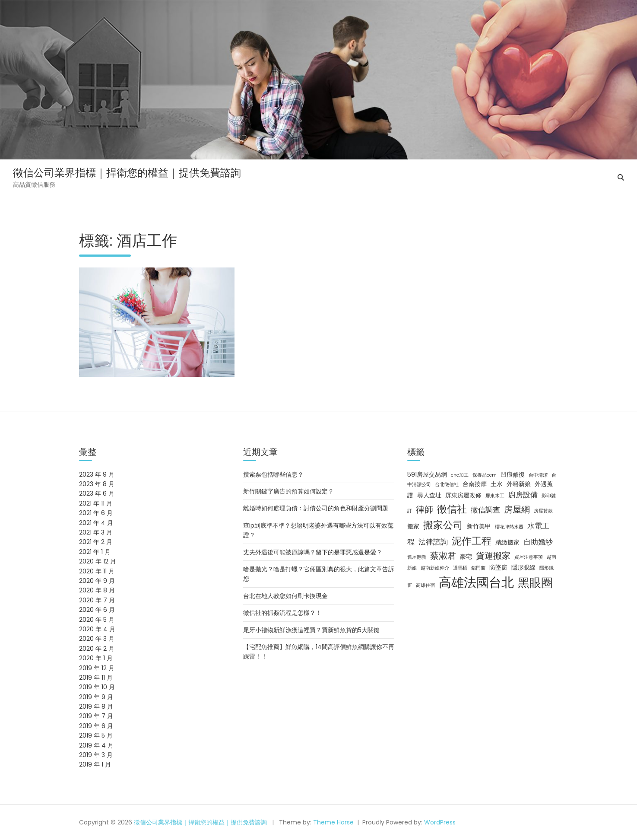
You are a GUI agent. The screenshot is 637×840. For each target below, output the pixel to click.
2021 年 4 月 (96, 523)
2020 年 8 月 (97, 590)
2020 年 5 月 (97, 620)
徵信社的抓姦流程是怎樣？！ (282, 613)
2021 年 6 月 (96, 513)
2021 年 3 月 (96, 532)
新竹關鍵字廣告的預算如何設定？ (288, 491)
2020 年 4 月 (97, 629)
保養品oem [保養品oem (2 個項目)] (485, 475)
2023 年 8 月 (97, 484)
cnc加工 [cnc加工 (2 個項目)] (460, 475)
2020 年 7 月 (97, 600)
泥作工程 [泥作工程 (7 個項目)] (472, 541)
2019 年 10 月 (97, 687)
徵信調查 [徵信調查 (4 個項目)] (485, 510)
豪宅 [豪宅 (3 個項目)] (466, 557)
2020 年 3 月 (97, 639)
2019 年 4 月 (96, 745)
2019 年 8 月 (96, 706)
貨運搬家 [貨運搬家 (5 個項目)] (493, 556)
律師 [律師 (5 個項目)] (425, 509)
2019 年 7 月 (96, 716)
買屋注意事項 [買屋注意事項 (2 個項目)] (529, 557)
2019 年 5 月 (96, 735)
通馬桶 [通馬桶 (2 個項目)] (460, 568)
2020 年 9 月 (97, 581)
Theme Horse (333, 822)
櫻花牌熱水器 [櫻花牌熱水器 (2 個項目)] (509, 527)
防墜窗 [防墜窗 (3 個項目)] (498, 567)
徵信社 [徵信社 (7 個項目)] (452, 509)
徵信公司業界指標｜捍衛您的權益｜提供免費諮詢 (127, 173)
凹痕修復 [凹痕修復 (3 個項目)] (513, 474)
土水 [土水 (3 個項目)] (497, 484)
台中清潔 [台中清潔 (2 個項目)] (538, 475)
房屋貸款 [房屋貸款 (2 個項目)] (543, 511)
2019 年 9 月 (96, 697)
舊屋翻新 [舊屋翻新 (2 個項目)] (417, 557)
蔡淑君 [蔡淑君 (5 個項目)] (443, 556)
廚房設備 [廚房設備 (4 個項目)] (523, 495)
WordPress (440, 822)
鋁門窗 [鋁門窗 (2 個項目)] (478, 568)
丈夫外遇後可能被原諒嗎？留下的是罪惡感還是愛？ (313, 552)
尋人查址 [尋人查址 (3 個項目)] (429, 495)
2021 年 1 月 (95, 552)
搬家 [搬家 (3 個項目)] (413, 526)
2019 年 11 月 (96, 678)
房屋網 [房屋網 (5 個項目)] (517, 509)
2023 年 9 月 (97, 474)
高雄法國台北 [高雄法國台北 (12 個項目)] (476, 582)
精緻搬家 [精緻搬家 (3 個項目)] (507, 542)
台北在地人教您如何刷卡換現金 (285, 596)
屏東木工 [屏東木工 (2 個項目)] (495, 496)
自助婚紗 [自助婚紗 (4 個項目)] (538, 542)
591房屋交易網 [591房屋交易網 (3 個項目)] (427, 474)
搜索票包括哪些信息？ (273, 474)
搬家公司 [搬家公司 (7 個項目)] (443, 525)
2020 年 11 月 (97, 571)
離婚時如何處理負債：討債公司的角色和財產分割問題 (316, 508)
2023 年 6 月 (97, 493)
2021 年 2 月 (96, 542)
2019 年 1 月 (95, 764)
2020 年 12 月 (98, 561)
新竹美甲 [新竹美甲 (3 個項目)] (479, 526)
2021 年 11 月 (96, 503)
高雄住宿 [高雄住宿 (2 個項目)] (425, 585)
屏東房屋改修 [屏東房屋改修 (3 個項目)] (463, 495)
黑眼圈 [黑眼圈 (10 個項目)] (535, 583)
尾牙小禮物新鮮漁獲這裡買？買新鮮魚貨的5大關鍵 (311, 630)
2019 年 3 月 (96, 755)
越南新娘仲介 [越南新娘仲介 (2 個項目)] (435, 568)
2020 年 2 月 (97, 649)
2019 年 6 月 (96, 726)
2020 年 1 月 (96, 658)
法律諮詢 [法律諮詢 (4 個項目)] (433, 542)
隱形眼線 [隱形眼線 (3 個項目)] (523, 567)
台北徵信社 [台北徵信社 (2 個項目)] (447, 485)
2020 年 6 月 (97, 610)
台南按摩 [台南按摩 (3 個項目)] (475, 484)
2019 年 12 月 (97, 668)
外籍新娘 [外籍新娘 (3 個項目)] (519, 484)
